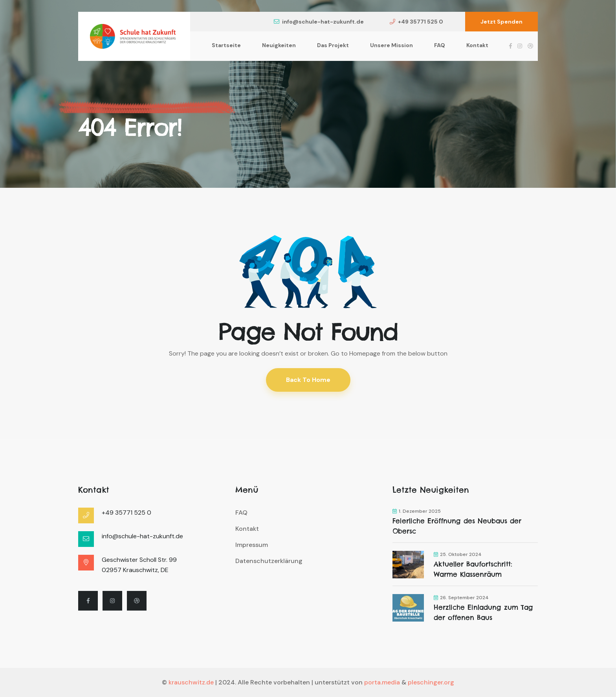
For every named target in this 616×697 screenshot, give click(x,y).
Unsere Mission (391, 45)
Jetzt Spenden (501, 22)
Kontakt (477, 45)
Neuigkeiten (279, 45)
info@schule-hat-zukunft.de (319, 22)
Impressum (252, 545)
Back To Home (308, 380)
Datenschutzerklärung (269, 561)
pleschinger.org (431, 682)
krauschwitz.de (191, 682)
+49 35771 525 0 (416, 22)
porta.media (382, 682)
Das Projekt (333, 45)
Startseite (226, 45)
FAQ (440, 45)
